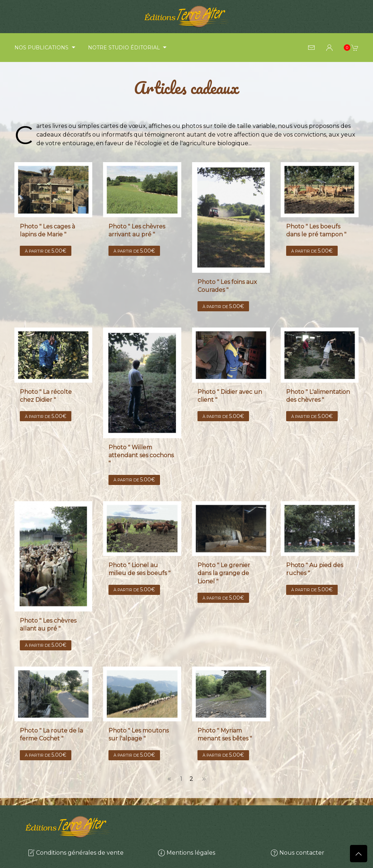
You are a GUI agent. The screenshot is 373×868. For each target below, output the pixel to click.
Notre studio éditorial (128, 48)
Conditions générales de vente (76, 853)
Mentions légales (186, 853)
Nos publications (46, 48)
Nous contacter (297, 853)
